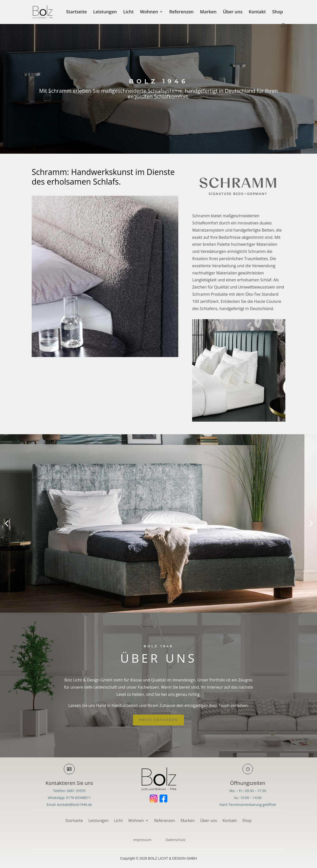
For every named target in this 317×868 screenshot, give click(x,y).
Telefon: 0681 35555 (69, 791)
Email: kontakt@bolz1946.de (69, 805)
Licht (128, 12)
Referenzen (181, 12)
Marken (208, 12)
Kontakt (257, 12)
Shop (278, 12)
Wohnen (149, 12)
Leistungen (105, 12)
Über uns (233, 12)
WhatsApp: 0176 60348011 (69, 798)
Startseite (76, 12)
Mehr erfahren (158, 720)
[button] (7, 523)
